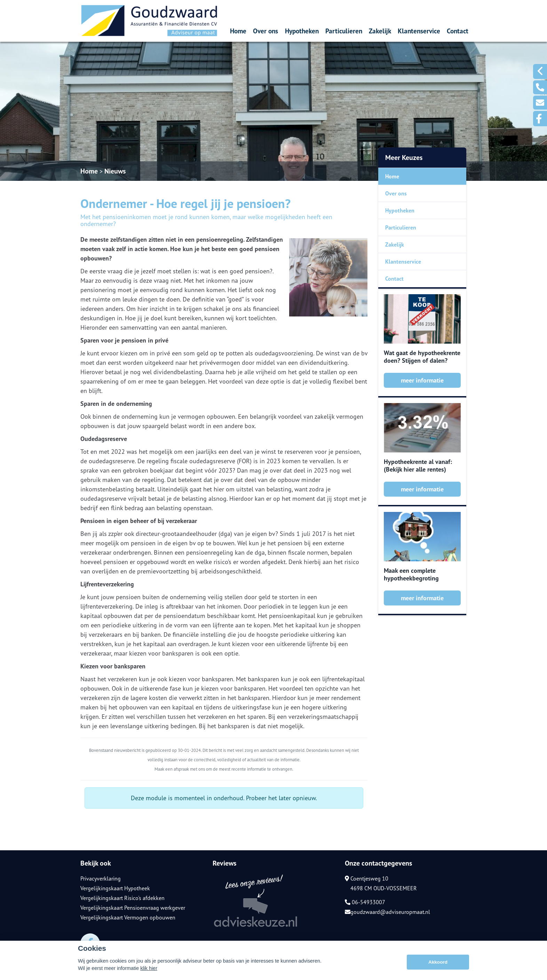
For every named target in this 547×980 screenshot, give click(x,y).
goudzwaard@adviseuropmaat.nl (387, 912)
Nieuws (115, 171)
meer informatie (422, 380)
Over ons (265, 31)
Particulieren (344, 31)
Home (238, 31)
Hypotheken (302, 31)
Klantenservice (419, 31)
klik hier (149, 968)
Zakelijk (380, 31)
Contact (458, 31)
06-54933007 (365, 902)
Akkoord (438, 962)
